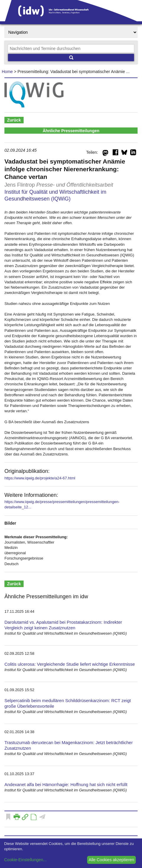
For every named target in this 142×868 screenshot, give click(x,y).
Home (7, 72)
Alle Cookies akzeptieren (111, 860)
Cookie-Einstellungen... (25, 860)
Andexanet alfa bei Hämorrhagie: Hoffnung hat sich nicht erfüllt (66, 784)
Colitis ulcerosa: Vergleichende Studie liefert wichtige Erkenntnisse (70, 664)
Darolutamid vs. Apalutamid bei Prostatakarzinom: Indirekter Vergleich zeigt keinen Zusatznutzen (63, 625)
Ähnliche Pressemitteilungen (71, 131)
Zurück (14, 120)
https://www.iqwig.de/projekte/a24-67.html (40, 478)
